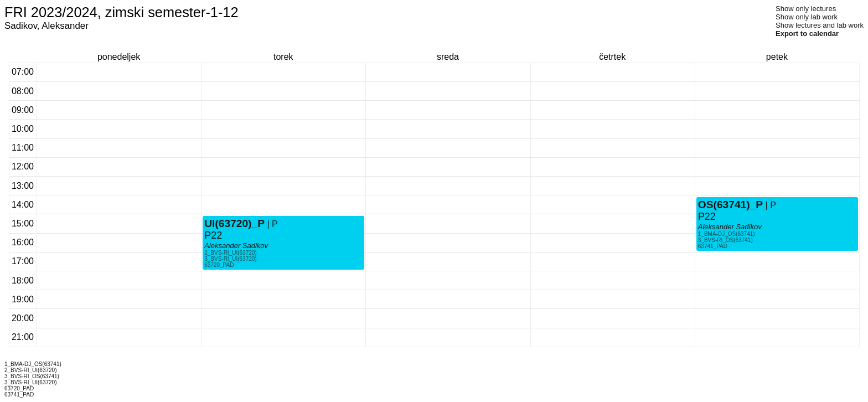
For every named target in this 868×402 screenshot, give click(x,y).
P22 (213, 235)
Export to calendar (807, 33)
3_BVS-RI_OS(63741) (725, 240)
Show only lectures (806, 9)
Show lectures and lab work (820, 25)
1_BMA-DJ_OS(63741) (727, 234)
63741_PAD (713, 246)
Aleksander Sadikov (236, 246)
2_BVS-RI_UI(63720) (231, 253)
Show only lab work (807, 17)
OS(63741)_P (730, 205)
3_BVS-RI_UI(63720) (231, 259)
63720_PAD (219, 265)
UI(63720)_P (234, 223)
